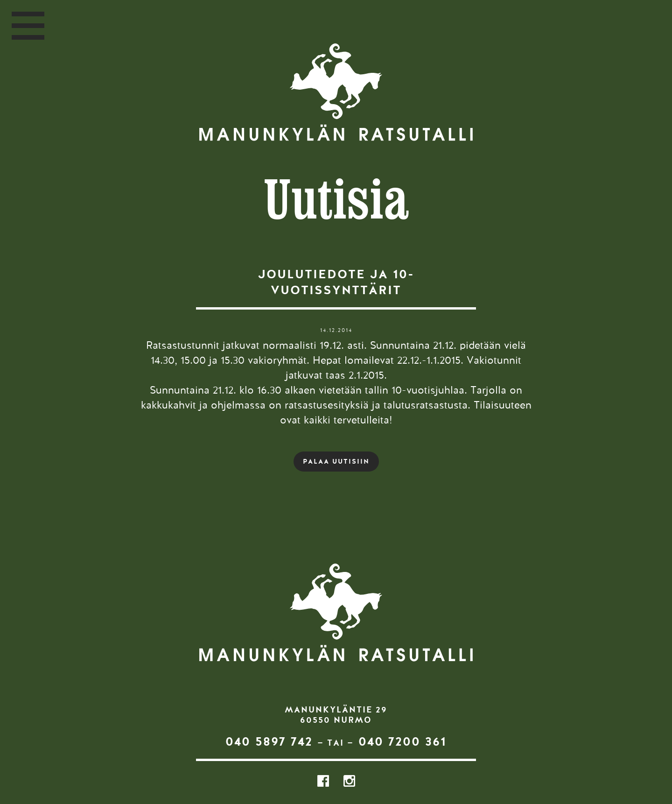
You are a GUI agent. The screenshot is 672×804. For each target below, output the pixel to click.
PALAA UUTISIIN (336, 461)
